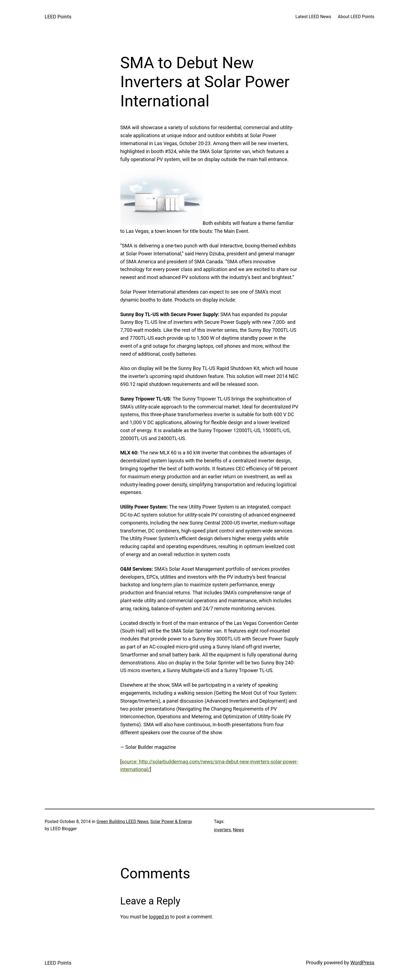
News (238, 830)
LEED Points (58, 17)
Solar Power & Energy (171, 822)
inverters (223, 830)
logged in (159, 917)
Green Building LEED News (122, 822)
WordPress (362, 963)
